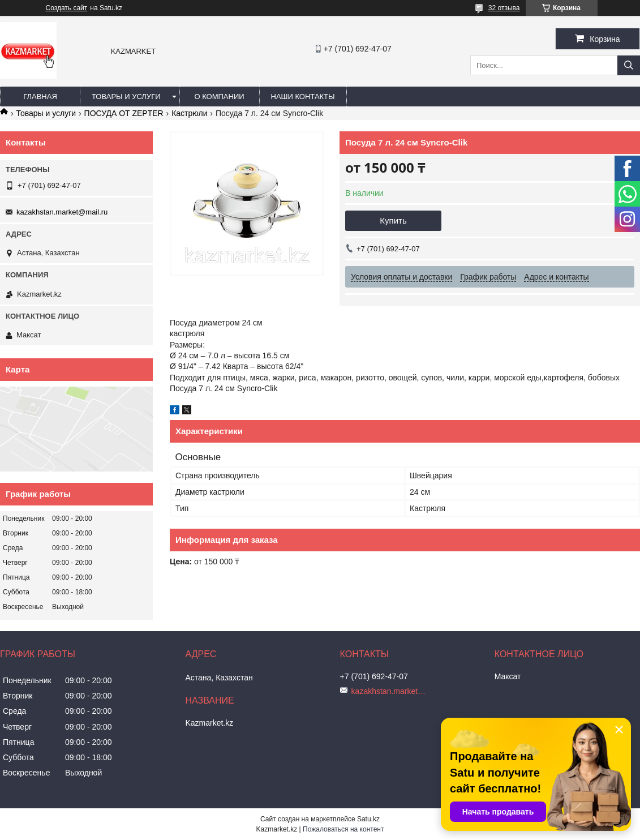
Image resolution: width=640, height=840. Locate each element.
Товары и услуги (126, 97)
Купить (393, 220)
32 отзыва (504, 8)
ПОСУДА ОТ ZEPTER (124, 113)
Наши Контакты (303, 97)
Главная (40, 97)
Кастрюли (189, 113)
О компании (219, 97)
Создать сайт (67, 8)
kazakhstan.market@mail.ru (62, 212)
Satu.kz (368, 819)
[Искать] (629, 65)
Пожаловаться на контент (343, 829)
